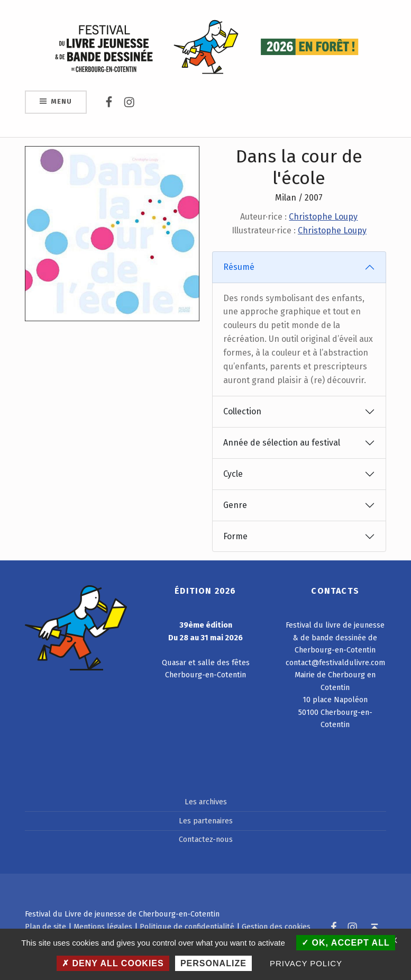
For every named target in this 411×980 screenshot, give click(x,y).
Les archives (206, 802)
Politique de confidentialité (187, 927)
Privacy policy (306, 963)
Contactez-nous (206, 839)
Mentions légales (103, 927)
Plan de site (45, 927)
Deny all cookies (113, 963)
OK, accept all (346, 943)
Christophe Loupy (323, 217)
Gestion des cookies (276, 927)
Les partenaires (206, 821)
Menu (61, 101)
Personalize (213, 963)
